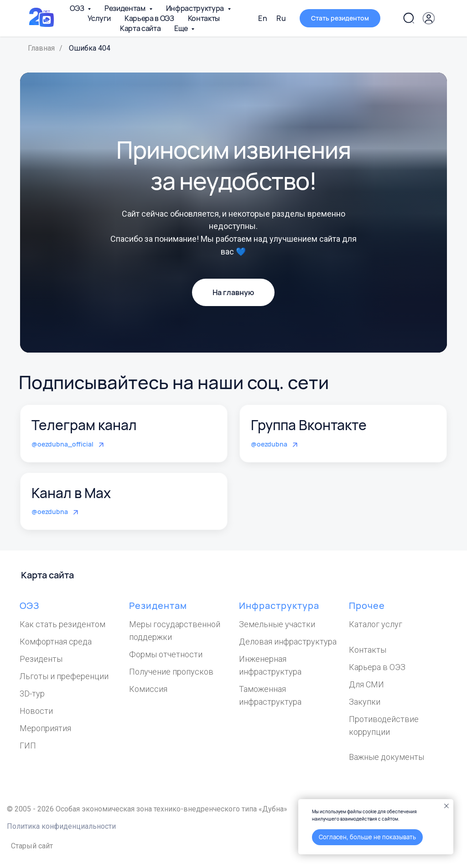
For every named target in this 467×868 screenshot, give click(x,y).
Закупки (365, 702)
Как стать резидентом (62, 624)
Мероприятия (45, 728)
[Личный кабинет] (429, 18)
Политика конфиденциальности (61, 826)
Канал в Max (71, 493)
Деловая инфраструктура (288, 642)
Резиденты (41, 659)
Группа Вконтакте (309, 425)
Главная (41, 48)
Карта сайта (140, 28)
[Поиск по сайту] (409, 18)
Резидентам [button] (125, 8)
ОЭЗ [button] (78, 8)
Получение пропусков (171, 672)
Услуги (99, 18)
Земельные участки (277, 624)
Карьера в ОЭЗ (149, 18)
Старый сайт (32, 846)
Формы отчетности (166, 654)
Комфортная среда (56, 642)
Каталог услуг (376, 624)
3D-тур (32, 694)
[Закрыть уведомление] (446, 806)
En (263, 18)
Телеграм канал (84, 425)
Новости (36, 711)
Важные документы (387, 757)
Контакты (204, 18)
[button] (340, 18)
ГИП (28, 746)
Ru (281, 18)
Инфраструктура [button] (196, 8)
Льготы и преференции (64, 676)
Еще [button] (182, 28)
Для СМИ (366, 684)
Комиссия (148, 689)
